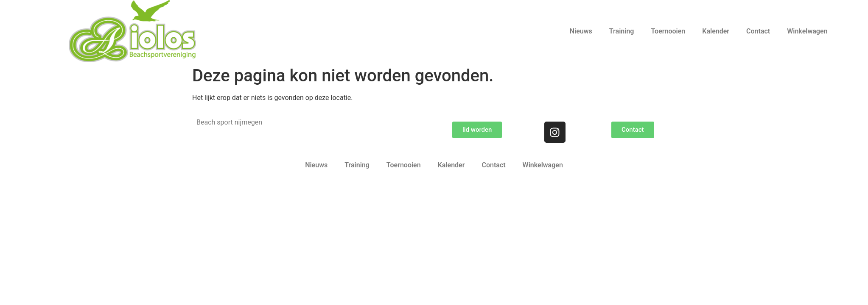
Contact (758, 31)
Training (622, 31)
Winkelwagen (807, 31)
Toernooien (668, 31)
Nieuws (581, 31)
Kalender (716, 31)
